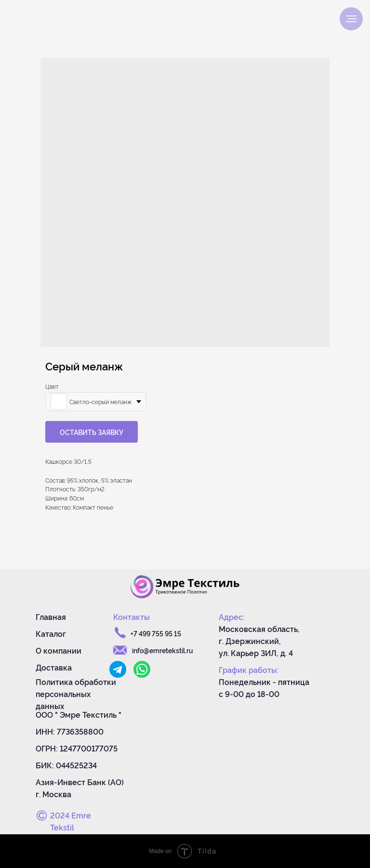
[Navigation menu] (351, 19)
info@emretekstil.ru (163, 650)
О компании (59, 650)
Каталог (51, 633)
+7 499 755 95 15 (156, 633)
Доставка (54, 667)
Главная (51, 617)
